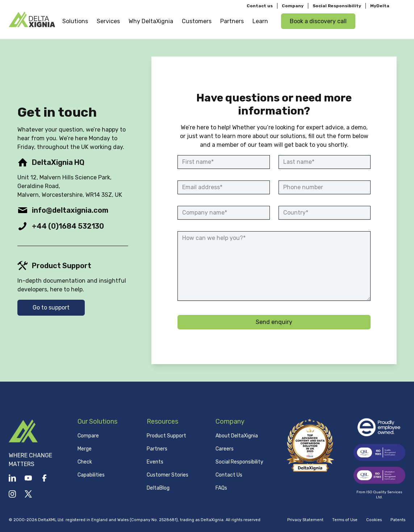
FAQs (221, 488)
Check (85, 462)
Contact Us (229, 475)
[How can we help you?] (274, 266)
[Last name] (325, 162)
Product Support (166, 436)
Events (155, 462)
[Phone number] (325, 187)
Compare (88, 436)
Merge (85, 449)
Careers (225, 449)
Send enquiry (274, 322)
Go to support (51, 307)
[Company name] (223, 213)
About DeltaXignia (237, 436)
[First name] (223, 162)
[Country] (325, 213)
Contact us (260, 6)
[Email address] (223, 187)
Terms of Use (345, 520)
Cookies (374, 520)
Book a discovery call (318, 21)
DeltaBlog (158, 488)
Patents (398, 520)
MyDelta (380, 6)
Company (293, 6)
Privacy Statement (305, 520)
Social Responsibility (337, 6)
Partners (157, 449)
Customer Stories (168, 475)
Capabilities (91, 475)
